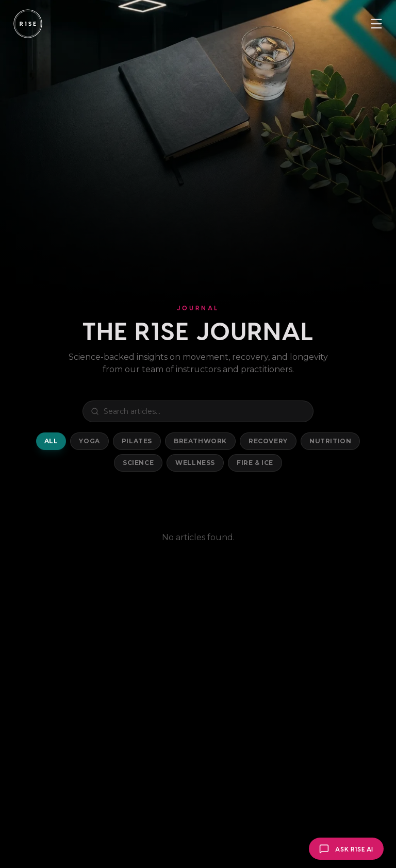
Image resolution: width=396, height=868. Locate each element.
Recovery (268, 441)
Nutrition (330, 441)
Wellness (195, 463)
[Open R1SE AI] (346, 849)
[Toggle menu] (376, 24)
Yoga (89, 441)
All (51, 441)
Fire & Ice (255, 463)
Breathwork (200, 441)
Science (138, 463)
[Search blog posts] (198, 411)
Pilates (137, 441)
